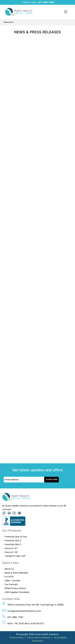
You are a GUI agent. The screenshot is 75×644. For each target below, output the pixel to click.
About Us (9, 569)
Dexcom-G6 (11, 552)
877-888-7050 (46, 2)
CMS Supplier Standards (17, 592)
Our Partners (11, 584)
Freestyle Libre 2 (13, 541)
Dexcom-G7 (11, 548)
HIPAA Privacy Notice (15, 588)
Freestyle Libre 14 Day (16, 537)
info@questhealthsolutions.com (24, 611)
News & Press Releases (16, 573)
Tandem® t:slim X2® (15, 556)
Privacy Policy (17, 638)
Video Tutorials (12, 581)
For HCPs (9, 577)
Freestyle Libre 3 (13, 544)
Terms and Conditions (39, 638)
